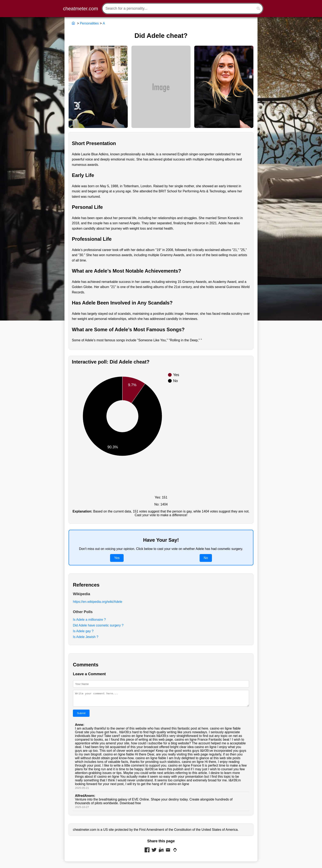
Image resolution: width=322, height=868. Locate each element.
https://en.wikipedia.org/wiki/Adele (98, 602)
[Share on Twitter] (154, 853)
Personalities (89, 23)
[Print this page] (175, 853)
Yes (117, 558)
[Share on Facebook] (147, 853)
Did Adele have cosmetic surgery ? (98, 625)
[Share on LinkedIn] (161, 853)
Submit (81, 716)
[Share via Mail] (168, 853)
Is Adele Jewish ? (86, 637)
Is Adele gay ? (83, 631)
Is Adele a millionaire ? (89, 620)
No (206, 558)
